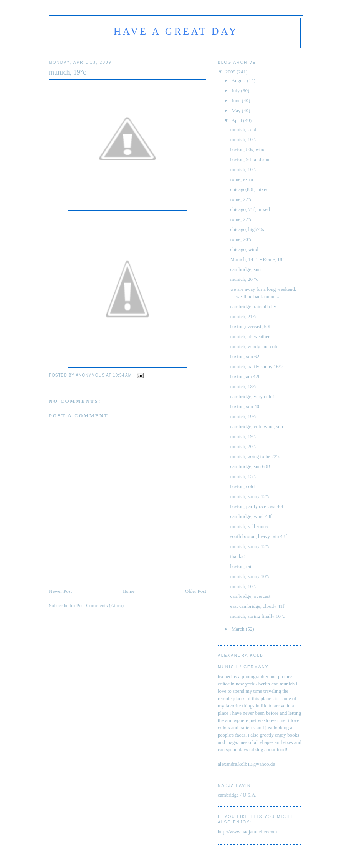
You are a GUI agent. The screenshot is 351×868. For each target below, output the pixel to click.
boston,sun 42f (245, 376)
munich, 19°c (243, 416)
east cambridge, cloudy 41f (257, 606)
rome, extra (241, 179)
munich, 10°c (243, 139)
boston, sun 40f (245, 406)
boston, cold (242, 486)
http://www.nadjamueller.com (247, 832)
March (239, 629)
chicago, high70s (247, 229)
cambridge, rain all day (253, 306)
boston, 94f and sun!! (251, 159)
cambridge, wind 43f (251, 516)
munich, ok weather (250, 336)
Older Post (196, 591)
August (239, 80)
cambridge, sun (245, 269)
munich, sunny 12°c (250, 496)
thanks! (237, 556)
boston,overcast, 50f (250, 326)
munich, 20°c (243, 446)
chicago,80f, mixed (249, 189)
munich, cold (243, 129)
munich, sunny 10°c (250, 576)
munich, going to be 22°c (255, 456)
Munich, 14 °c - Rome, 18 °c (259, 259)
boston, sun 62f (245, 356)
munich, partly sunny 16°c (256, 366)
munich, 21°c (243, 316)
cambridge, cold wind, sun (257, 426)
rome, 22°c (241, 199)
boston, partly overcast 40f (257, 506)
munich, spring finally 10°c (257, 616)
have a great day (176, 31)
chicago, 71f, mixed (250, 209)
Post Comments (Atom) (100, 605)
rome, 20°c (241, 239)
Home (129, 591)
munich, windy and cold (254, 346)
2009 (231, 72)
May (237, 110)
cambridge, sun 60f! (250, 466)
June (237, 100)
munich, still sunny (249, 526)
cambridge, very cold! (252, 396)
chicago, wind (244, 249)
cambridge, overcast (250, 596)
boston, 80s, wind (248, 149)
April (238, 120)
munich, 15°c (243, 476)
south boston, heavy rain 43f (258, 536)
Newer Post (60, 591)
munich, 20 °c (244, 279)
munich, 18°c (243, 386)
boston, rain (242, 566)
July (236, 90)
